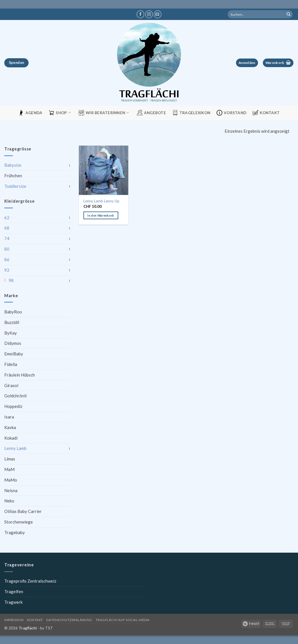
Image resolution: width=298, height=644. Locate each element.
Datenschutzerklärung (69, 620)
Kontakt (266, 113)
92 (7, 270)
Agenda (30, 113)
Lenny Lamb (15, 448)
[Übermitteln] (289, 14)
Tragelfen (14, 591)
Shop (60, 113)
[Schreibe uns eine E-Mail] (158, 14)
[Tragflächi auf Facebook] (140, 14)
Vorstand (231, 113)
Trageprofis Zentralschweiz (30, 581)
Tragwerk (13, 602)
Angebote (151, 113)
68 (7, 228)
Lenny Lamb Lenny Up (101, 201)
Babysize (13, 165)
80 (7, 249)
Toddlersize (15, 186)
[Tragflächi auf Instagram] (149, 14)
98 (11, 280)
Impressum (14, 620)
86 (7, 259)
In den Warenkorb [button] (101, 215)
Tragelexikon (191, 113)
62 (7, 218)
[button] (247, 63)
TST (49, 628)
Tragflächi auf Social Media (123, 620)
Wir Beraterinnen (104, 113)
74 (7, 238)
